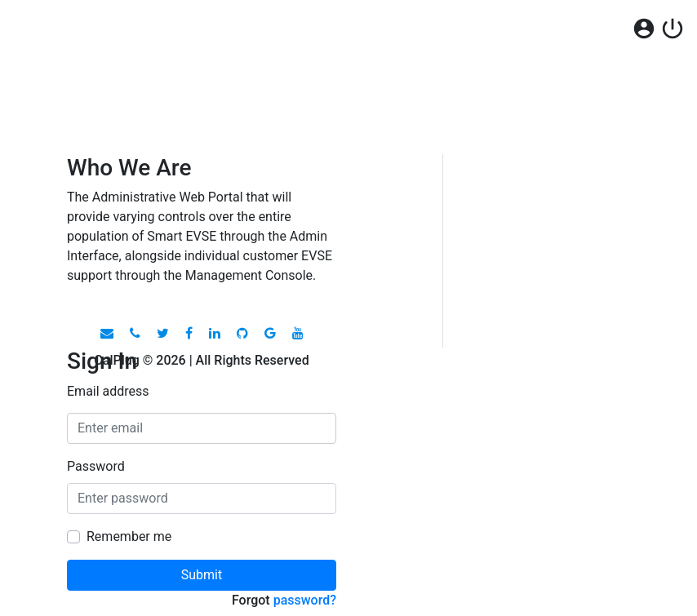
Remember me (129, 536)
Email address (108, 391)
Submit (202, 575)
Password (96, 466)
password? (305, 600)
